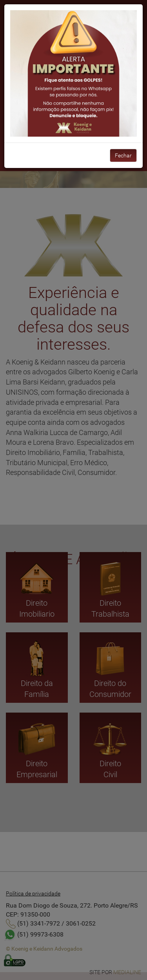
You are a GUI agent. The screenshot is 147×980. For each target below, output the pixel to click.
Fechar (123, 155)
